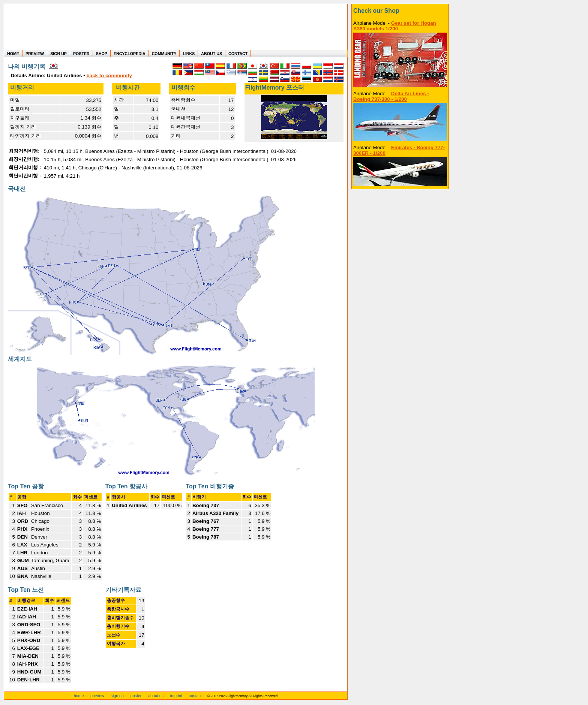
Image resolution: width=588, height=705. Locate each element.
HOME (13, 54)
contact (195, 696)
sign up (117, 696)
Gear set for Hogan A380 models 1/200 (395, 26)
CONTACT (238, 54)
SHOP (102, 54)
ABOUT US (211, 54)
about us (156, 696)
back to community (109, 76)
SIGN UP (58, 54)
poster (136, 696)
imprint (176, 696)
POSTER (81, 54)
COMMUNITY (164, 54)
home (79, 696)
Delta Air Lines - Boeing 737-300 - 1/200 (391, 96)
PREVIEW (35, 54)
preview (97, 696)
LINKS (189, 54)
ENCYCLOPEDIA (130, 54)
